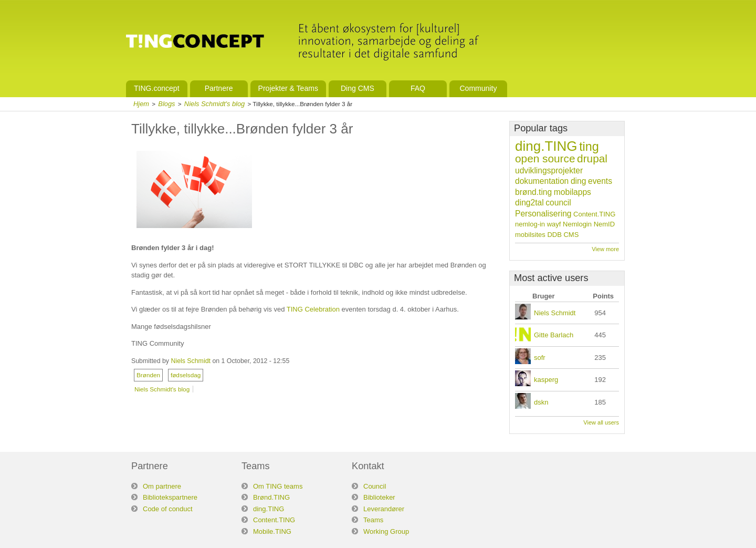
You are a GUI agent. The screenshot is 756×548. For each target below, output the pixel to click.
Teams (373, 520)
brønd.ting (533, 192)
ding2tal (529, 203)
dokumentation (542, 181)
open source (545, 158)
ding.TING (546, 146)
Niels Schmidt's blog (214, 104)
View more (605, 249)
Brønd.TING (271, 497)
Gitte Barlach (554, 335)
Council (375, 486)
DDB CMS (563, 235)
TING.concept (157, 88)
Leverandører (384, 509)
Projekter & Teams (288, 88)
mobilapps (573, 192)
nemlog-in (530, 224)
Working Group (386, 531)
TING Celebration (313, 309)
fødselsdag (186, 375)
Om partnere (162, 486)
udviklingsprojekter (549, 170)
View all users (601, 422)
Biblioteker (379, 497)
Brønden (148, 375)
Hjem (141, 104)
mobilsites (530, 235)
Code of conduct (168, 509)
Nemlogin (577, 224)
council (558, 203)
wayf (554, 224)
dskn (541, 402)
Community (478, 88)
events (600, 181)
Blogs (166, 104)
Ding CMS (358, 88)
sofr (540, 358)
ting (589, 147)
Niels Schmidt (190, 361)
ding (578, 181)
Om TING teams (278, 486)
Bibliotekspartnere (170, 497)
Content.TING (594, 214)
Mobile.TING (272, 531)
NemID (604, 224)
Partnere (219, 88)
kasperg (546, 380)
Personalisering (543, 214)
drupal (592, 158)
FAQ (418, 88)
